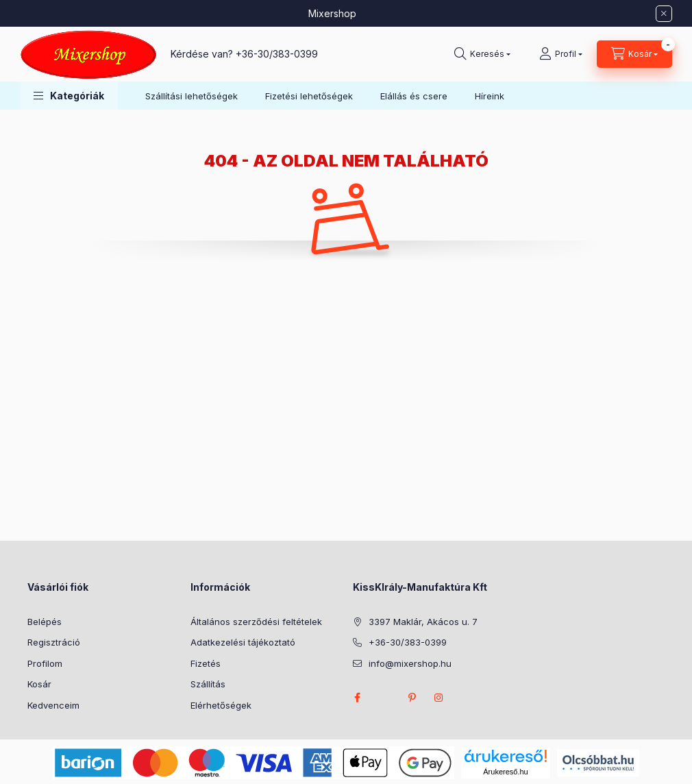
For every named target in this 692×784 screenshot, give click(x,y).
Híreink (490, 96)
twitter (384, 698)
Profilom (45, 663)
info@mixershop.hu (410, 663)
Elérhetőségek (221, 705)
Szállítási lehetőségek (191, 96)
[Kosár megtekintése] (634, 54)
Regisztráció (54, 642)
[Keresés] (482, 54)
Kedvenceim (53, 705)
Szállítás (208, 684)
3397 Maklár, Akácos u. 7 (423, 622)
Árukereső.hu (505, 772)
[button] (69, 96)
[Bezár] (664, 14)
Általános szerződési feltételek (256, 622)
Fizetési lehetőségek (309, 96)
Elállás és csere (414, 96)
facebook (357, 698)
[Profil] (561, 54)
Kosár (39, 684)
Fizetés (206, 663)
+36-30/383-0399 (277, 54)
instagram (439, 698)
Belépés (45, 622)
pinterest (412, 698)
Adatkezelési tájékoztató (243, 642)
